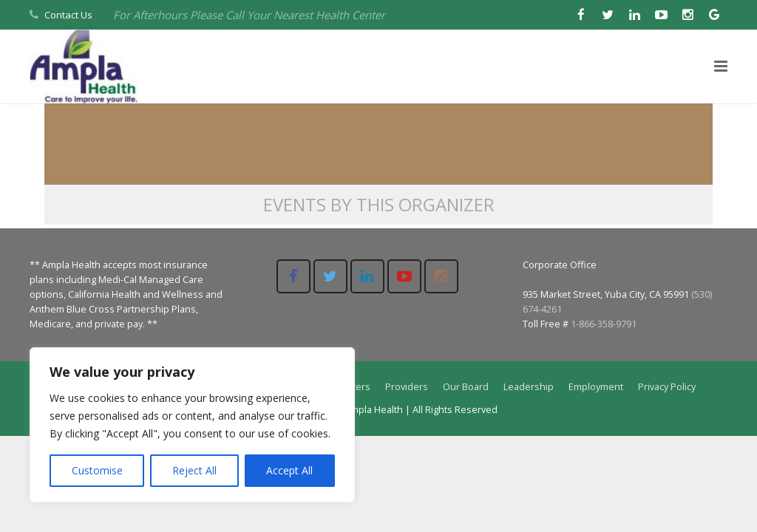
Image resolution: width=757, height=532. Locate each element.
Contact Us (68, 15)
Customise (97, 470)
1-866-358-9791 (604, 324)
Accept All (289, 470)
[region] (192, 425)
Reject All (194, 470)
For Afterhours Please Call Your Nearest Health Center (249, 15)
